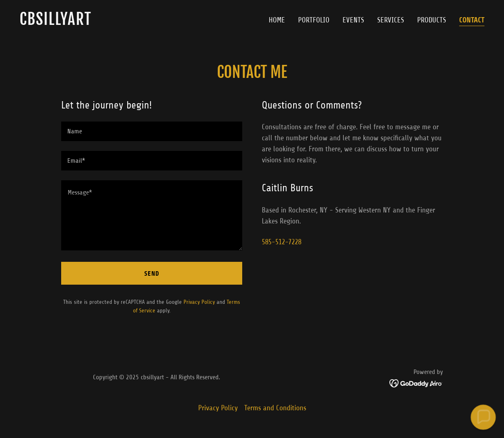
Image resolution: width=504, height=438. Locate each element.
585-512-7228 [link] (282, 242)
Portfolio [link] (314, 20)
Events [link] (353, 20)
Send (152, 273)
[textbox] (152, 131)
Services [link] (391, 20)
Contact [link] (472, 20)
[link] (133, 22)
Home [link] (277, 20)
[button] (483, 417)
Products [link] (432, 20)
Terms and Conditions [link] (275, 408)
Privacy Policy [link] (199, 302)
